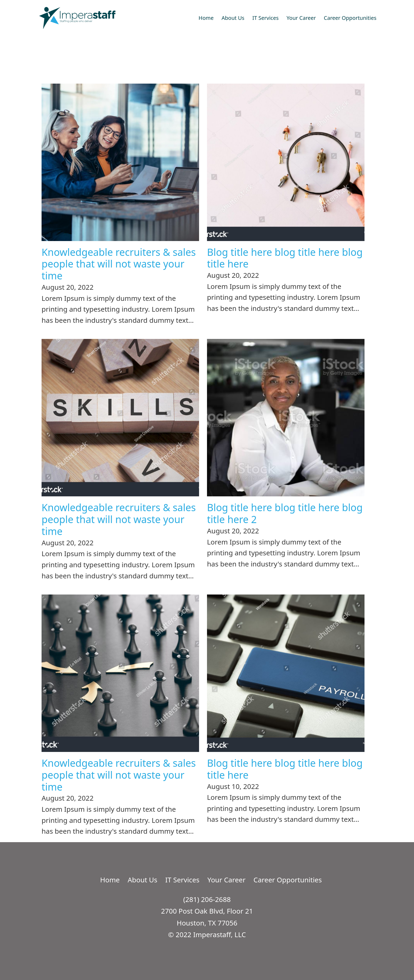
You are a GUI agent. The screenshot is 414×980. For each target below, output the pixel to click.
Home (206, 18)
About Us (233, 18)
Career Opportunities (350, 18)
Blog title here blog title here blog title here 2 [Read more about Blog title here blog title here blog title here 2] (285, 513)
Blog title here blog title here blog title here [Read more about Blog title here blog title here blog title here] (285, 258)
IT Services (265, 18)
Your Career (301, 18)
